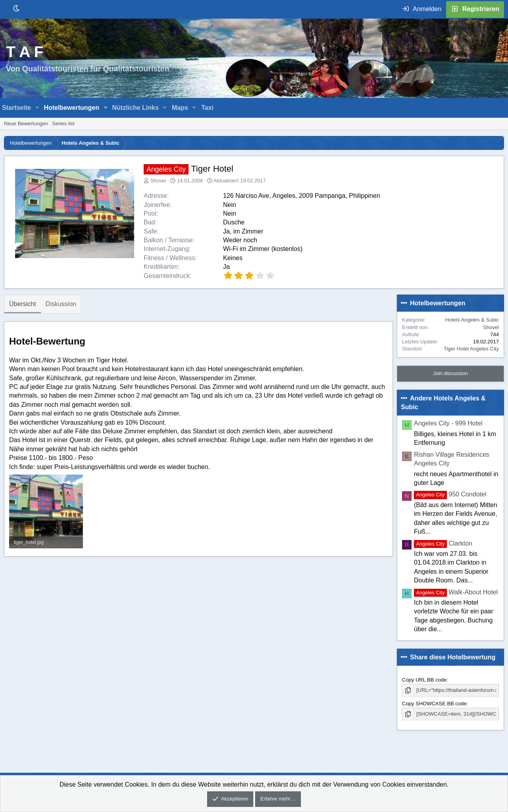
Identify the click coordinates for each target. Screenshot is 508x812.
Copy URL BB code (424, 680)
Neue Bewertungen (26, 124)
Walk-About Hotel (456, 592)
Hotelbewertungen (71, 108)
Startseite (16, 108)
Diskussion (61, 304)
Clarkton (443, 543)
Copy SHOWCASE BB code (434, 704)
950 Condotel (450, 494)
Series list (63, 124)
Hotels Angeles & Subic (472, 320)
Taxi (207, 108)
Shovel (158, 181)
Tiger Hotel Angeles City (471, 349)
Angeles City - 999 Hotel (448, 423)
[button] (38, 108)
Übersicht (23, 304)
